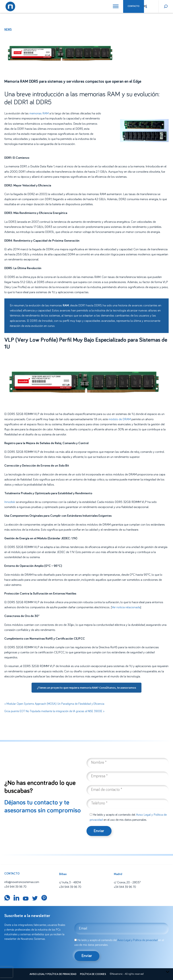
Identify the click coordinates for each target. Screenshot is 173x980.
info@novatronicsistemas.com (22, 882)
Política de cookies (93, 974)
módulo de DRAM (120, 419)
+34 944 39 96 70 (15, 887)
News (8, 29)
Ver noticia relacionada (126, 607)
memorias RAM (39, 113)
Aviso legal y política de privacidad (53, 974)
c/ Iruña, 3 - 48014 (70, 882)
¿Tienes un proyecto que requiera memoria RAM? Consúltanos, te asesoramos (86, 688)
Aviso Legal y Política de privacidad (137, 940)
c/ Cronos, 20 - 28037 (127, 882)
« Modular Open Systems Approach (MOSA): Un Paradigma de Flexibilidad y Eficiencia (54, 704)
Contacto (134, 6)
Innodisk (47, 321)
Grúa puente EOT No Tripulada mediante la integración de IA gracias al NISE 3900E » (54, 711)
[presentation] (6, 972)
